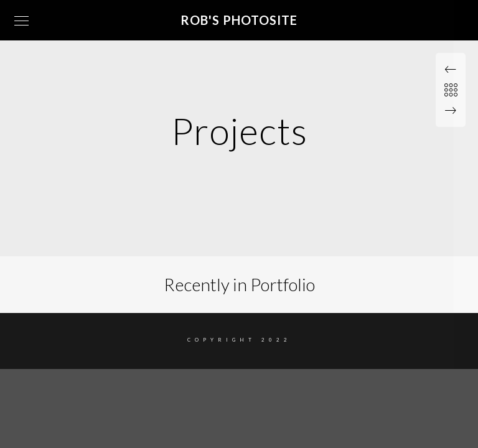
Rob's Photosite (239, 20)
